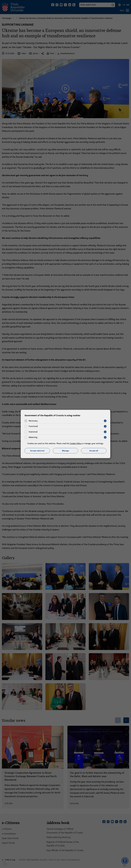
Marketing (33, 437)
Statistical (33, 432)
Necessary (33, 421)
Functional (33, 426)
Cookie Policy (76, 443)
